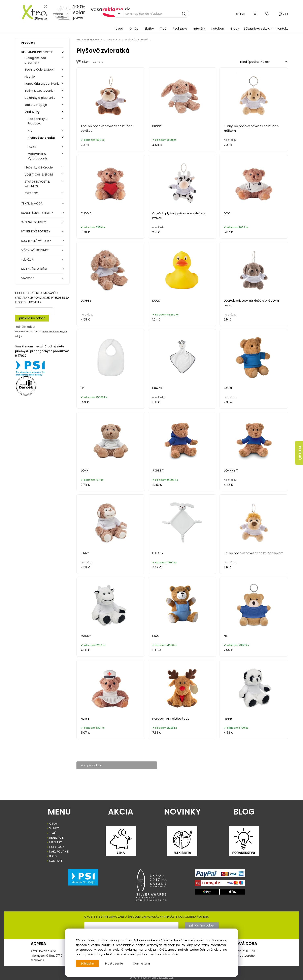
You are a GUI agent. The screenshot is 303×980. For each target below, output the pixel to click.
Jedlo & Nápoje (36, 105)
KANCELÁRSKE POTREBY (37, 213)
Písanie (30, 77)
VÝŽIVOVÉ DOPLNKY (35, 250)
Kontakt (282, 29)
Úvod (119, 29)
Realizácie (180, 29)
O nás (134, 29)
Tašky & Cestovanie (39, 91)
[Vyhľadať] (118, 14)
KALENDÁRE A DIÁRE (34, 269)
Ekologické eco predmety (35, 60)
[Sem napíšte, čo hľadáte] (156, 14)
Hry (30, 131)
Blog (234, 29)
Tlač (163, 29)
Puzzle (32, 147)
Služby (149, 29)
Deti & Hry (32, 112)
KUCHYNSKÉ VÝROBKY (36, 241)
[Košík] (283, 14)
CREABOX (31, 193)
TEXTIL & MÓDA (32, 203)
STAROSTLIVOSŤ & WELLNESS (37, 184)
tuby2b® (27, 260)
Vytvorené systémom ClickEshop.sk (151, 978)
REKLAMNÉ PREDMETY (37, 52)
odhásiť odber (26, 327)
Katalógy (218, 29)
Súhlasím (87, 964)
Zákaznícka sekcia (257, 29)
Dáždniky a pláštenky (40, 98)
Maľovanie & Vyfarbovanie (38, 156)
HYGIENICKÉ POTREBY (36, 231)
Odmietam (141, 964)
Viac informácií (167, 954)
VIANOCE (28, 278)
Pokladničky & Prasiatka (38, 121)
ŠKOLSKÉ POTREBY (34, 222)
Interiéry (199, 29)
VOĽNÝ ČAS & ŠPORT (39, 175)
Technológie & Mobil (39, 70)
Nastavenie (114, 964)
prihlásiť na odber (32, 318)
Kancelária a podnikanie (42, 84)
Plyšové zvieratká (41, 138)
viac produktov (91, 765)
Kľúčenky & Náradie (39, 167)
